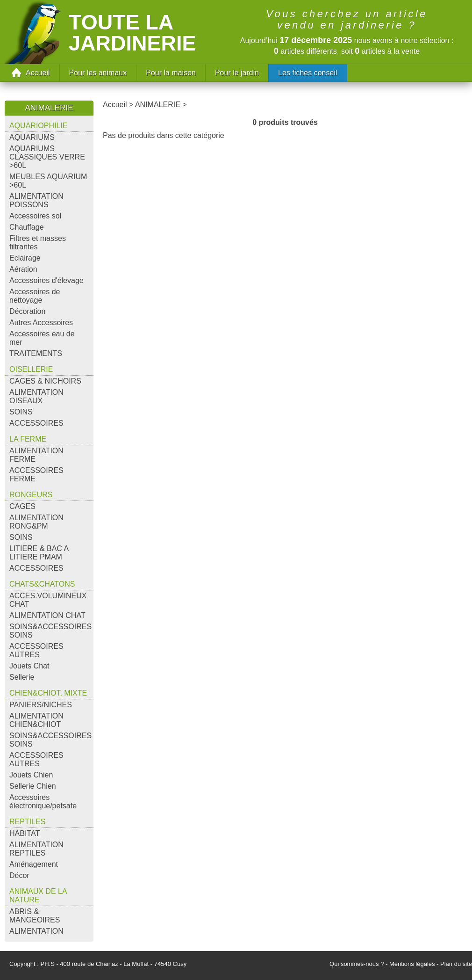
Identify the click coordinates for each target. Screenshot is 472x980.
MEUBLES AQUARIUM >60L (48, 181)
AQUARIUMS (32, 137)
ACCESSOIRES (36, 423)
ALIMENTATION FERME (36, 455)
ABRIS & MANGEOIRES (35, 916)
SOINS (21, 412)
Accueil (38, 73)
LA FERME (28, 439)
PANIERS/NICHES (41, 705)
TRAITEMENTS (36, 353)
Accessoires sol (35, 216)
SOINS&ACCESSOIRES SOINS (50, 631)
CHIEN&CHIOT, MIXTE (48, 693)
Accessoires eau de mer (42, 338)
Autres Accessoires (41, 323)
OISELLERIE (31, 369)
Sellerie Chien (33, 786)
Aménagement (34, 864)
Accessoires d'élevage (46, 280)
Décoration (27, 311)
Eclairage (25, 258)
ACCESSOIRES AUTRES (36, 650)
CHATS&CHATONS (42, 584)
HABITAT (25, 833)
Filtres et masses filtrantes (38, 243)
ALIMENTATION (36, 931)
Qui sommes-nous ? (357, 964)
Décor (19, 875)
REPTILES (27, 822)
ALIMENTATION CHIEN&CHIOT (36, 720)
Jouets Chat (29, 666)
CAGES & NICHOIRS (45, 381)
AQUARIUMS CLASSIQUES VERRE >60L (47, 157)
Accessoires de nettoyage (35, 296)
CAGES (22, 506)
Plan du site (456, 964)
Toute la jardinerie (132, 33)
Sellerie (22, 677)
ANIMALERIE (158, 105)
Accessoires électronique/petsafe (43, 802)
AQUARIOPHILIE (38, 126)
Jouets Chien (31, 775)
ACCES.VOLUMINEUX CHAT (48, 600)
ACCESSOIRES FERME (36, 475)
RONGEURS (31, 495)
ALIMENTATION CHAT (47, 615)
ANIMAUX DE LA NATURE (38, 896)
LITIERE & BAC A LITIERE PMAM (39, 553)
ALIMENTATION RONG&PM (36, 522)
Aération (23, 269)
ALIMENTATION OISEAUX (36, 396)
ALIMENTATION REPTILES (36, 849)
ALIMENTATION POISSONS (36, 200)
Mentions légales (412, 964)
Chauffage (27, 227)
